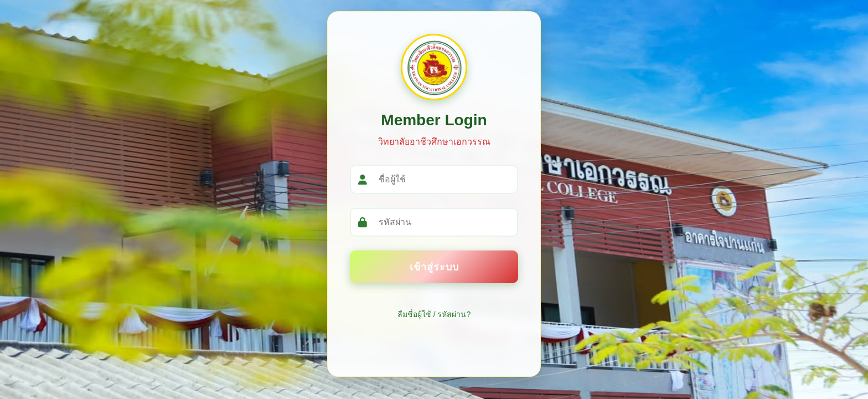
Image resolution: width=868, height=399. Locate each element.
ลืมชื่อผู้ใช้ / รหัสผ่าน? (434, 314)
